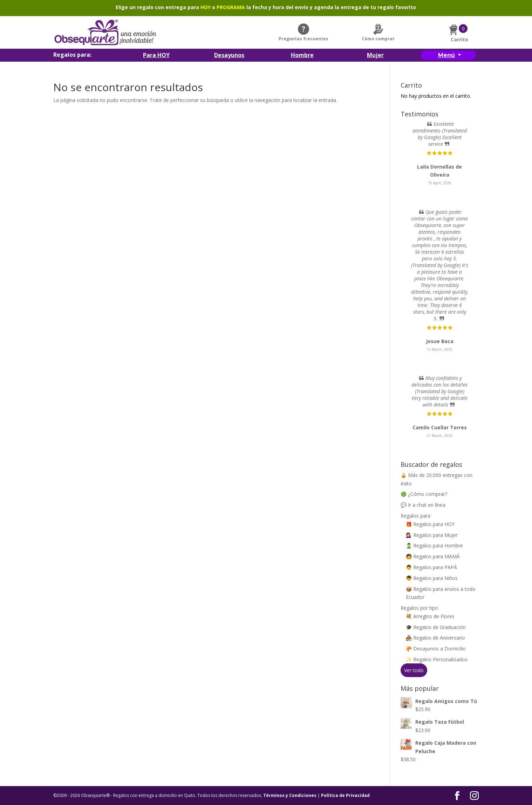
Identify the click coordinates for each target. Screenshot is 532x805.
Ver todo (414, 670)
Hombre (302, 56)
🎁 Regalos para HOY (430, 524)
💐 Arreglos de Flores (430, 616)
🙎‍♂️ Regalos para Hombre (434, 545)
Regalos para (415, 516)
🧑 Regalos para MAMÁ (433, 556)
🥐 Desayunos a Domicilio (436, 649)
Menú (446, 55)
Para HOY (156, 56)
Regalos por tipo (419, 608)
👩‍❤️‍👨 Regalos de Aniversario (435, 638)
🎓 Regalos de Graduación (436, 627)
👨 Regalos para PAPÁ (431, 567)
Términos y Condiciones (290, 795)
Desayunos (229, 56)
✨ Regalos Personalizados (437, 659)
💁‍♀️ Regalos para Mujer (432, 535)
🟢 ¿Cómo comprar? (424, 494)
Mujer (375, 56)
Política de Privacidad (345, 795)
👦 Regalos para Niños (432, 578)
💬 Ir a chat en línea (423, 505)
